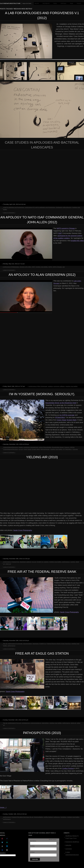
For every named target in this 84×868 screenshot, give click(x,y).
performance (29, 207)
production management (31, 447)
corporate (20, 644)
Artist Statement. (46, 3)
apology (50, 386)
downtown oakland (25, 562)
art (18, 562)
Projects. (55, 3)
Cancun (67, 447)
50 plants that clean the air (25, 817)
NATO (50, 267)
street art (73, 723)
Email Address (34, 841)
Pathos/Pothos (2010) (42, 733)
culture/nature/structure (10, 3)
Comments (69, 849)
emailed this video (77, 241)
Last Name (32, 852)
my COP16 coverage (67, 415)
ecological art (26, 723)
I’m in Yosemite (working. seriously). (42, 394)
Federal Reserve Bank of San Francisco (59, 644)
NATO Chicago (57, 267)
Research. (79, 3)
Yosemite (75, 449)
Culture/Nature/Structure (10, 447)
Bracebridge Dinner (58, 447)
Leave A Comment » (9, 213)
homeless (63, 817)
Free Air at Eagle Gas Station (42, 653)
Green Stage (62, 420)
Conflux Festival (68, 768)
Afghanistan (15, 267)
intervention (45, 723)
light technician (45, 449)
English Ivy (40, 562)
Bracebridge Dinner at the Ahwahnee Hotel (61, 403)
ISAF (60, 233)
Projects (14, 562)
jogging (46, 562)
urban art (8, 564)
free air (5, 644)
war (64, 267)
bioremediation (39, 817)
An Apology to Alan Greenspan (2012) (42, 275)
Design (21, 447)
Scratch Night (72, 420)
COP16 (72, 447)
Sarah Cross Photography (23, 530)
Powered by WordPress (72, 842)
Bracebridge (48, 447)
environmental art (36, 723)
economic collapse (59, 386)
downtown (36, 644)
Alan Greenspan (42, 386)
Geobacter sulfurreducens (64, 207)
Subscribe (68, 845)
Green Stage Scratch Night (32, 449)
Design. (72, 3)
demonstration (28, 644)
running (73, 562)
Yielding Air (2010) (42, 457)
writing (41, 447)
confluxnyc (57, 817)
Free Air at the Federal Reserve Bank (42, 572)
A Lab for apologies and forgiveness (44, 207)
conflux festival (48, 817)
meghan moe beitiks (42, 267)
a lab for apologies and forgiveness (14, 207)
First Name (32, 846)
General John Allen (25, 267)
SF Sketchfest (67, 449)
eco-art (21, 449)
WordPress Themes (71, 836)
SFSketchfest (60, 417)
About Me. (37, 3)
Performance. (64, 3)
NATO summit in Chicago (66, 228)
